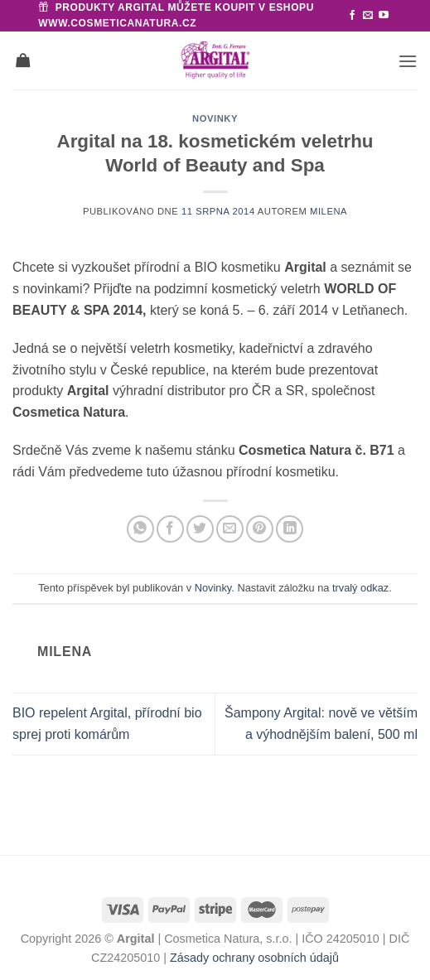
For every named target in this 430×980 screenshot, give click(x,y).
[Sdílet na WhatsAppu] (140, 529)
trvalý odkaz (360, 588)
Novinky (215, 118)
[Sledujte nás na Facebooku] (352, 16)
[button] (408, 61)
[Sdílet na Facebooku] (170, 529)
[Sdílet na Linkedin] (290, 529)
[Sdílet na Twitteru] (200, 529)
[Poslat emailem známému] (230, 529)
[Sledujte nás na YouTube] (384, 16)
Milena (329, 211)
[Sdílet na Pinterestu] (260, 529)
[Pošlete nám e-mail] (368, 16)
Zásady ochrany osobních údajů (254, 958)
